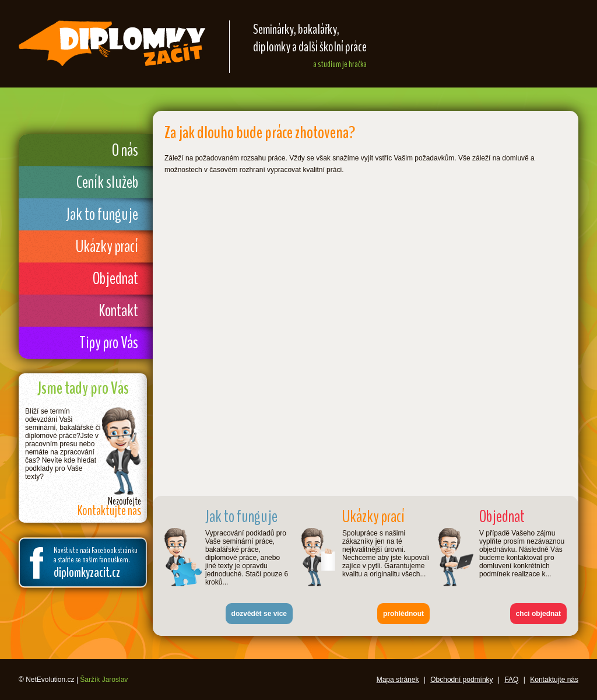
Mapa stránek (398, 680)
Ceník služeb (107, 182)
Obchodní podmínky (461, 680)
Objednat (115, 279)
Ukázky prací (107, 246)
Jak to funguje (102, 214)
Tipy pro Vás (109, 343)
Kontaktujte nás (554, 680)
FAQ (511, 680)
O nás (125, 150)
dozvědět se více (259, 614)
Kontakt (118, 311)
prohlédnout (403, 614)
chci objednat (538, 614)
